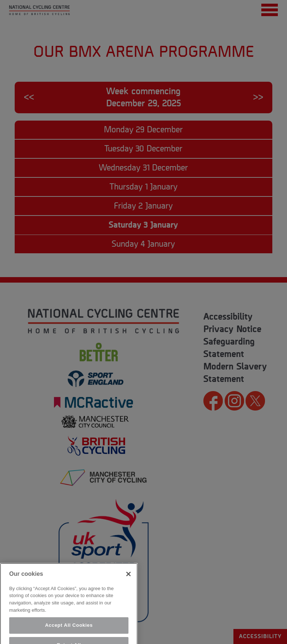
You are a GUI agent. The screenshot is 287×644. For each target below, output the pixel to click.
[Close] (128, 585)
